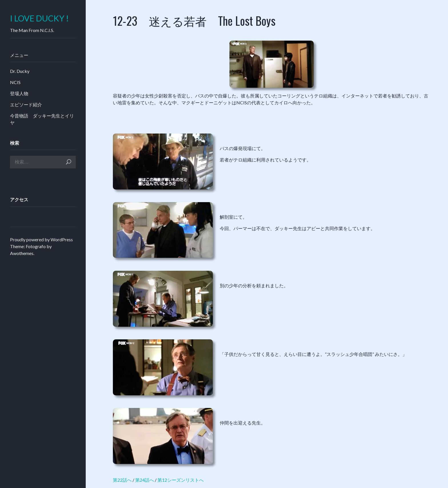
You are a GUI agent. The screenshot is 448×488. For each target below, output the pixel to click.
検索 (69, 162)
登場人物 (19, 93)
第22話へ (122, 480)
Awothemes (22, 253)
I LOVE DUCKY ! (39, 18)
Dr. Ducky (20, 71)
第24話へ (145, 480)
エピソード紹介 (26, 104)
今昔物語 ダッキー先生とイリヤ (42, 119)
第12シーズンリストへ (181, 480)
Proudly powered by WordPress (41, 239)
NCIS (15, 82)
